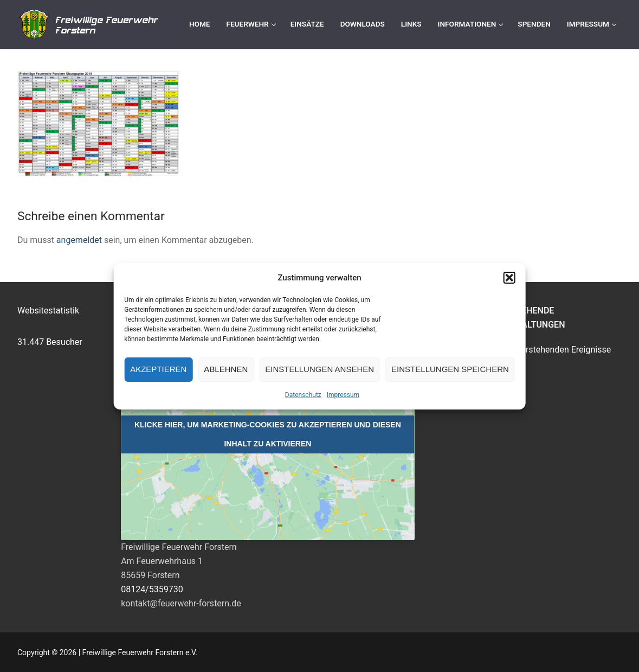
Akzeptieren (158, 369)
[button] (509, 278)
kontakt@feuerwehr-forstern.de (181, 603)
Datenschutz (303, 395)
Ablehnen (226, 369)
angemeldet (79, 240)
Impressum (343, 395)
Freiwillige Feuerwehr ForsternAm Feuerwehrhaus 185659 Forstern (179, 561)
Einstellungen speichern (450, 369)
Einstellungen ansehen (319, 369)
